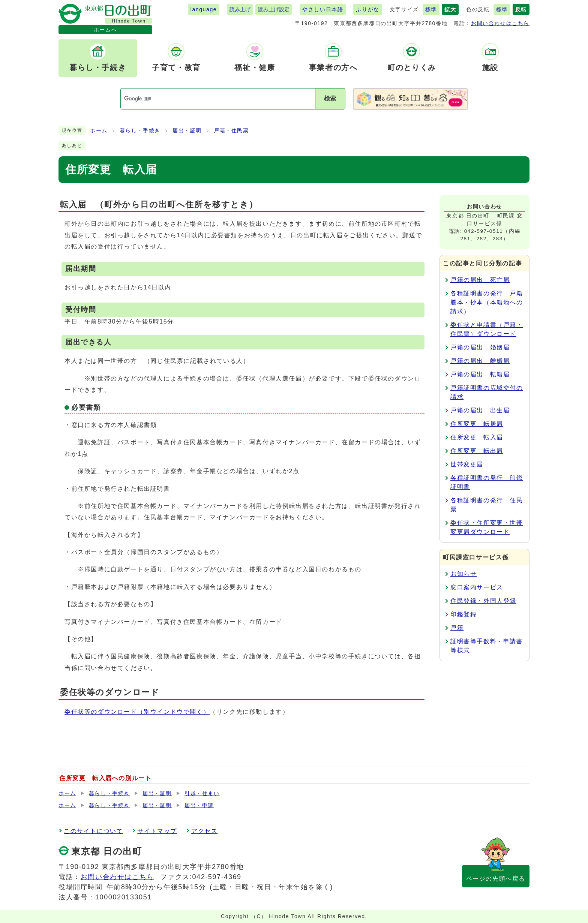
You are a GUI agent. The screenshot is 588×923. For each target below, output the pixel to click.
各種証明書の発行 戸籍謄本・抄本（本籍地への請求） (487, 302)
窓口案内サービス (477, 587)
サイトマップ (157, 831)
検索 (330, 98)
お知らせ (463, 574)
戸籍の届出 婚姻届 (480, 347)
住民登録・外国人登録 (483, 601)
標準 (431, 9)
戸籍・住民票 (231, 131)
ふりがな (367, 9)
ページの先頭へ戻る (496, 879)
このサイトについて (93, 831)
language (204, 9)
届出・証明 (187, 131)
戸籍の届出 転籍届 (480, 374)
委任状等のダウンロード (137, 712)
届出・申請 (199, 805)
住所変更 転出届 (477, 451)
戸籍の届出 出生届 (480, 410)
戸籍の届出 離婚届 (480, 361)
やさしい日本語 (323, 9)
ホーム (99, 131)
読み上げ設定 (274, 9)
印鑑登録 (463, 614)
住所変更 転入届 (477, 437)
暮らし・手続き (140, 131)
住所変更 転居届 (477, 424)
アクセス (204, 831)
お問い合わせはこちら (500, 23)
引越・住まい (202, 793)
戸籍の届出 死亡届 (480, 280)
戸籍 (457, 628)
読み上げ (240, 9)
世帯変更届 (467, 464)
